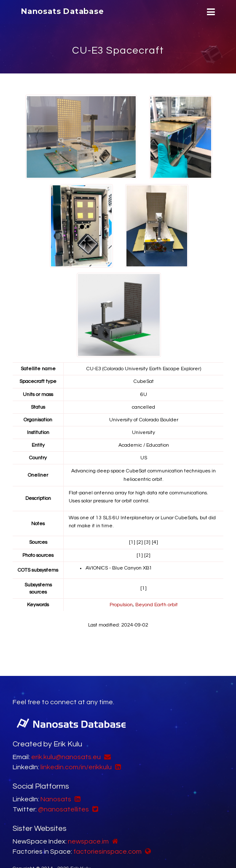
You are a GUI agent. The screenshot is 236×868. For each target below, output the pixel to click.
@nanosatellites (63, 809)
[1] (132, 542)
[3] (147, 542)
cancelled (143, 407)
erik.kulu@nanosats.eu (66, 757)
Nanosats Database (63, 11)
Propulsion (121, 605)
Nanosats (56, 799)
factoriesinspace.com (107, 852)
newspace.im (88, 841)
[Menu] (210, 12)
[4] (155, 542)
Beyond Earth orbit (157, 605)
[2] (140, 542)
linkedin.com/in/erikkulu (76, 767)
